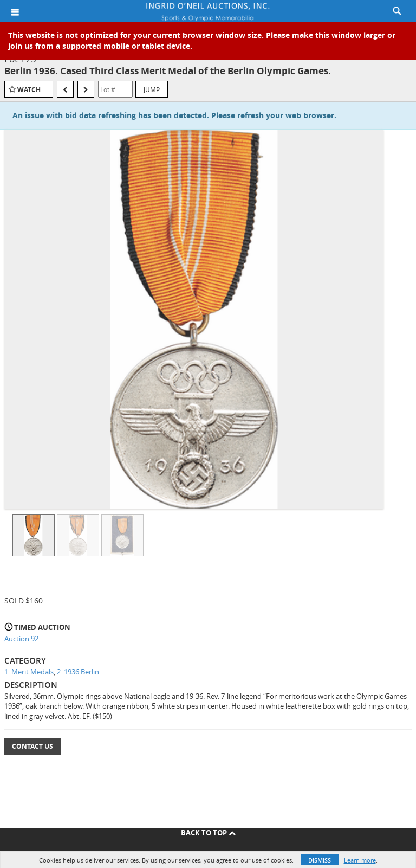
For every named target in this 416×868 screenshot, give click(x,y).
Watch (29, 90)
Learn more (360, 860)
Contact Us (32, 746)
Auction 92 (21, 639)
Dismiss (320, 860)
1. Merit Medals (29, 672)
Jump (152, 89)
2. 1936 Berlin (78, 672)
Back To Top (208, 833)
